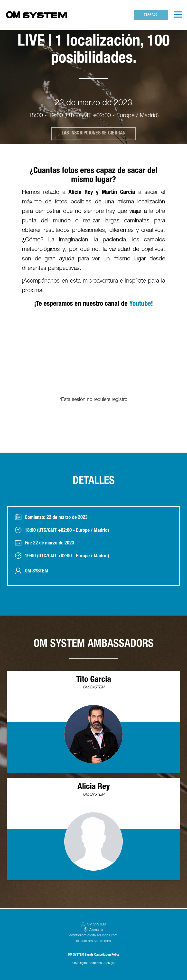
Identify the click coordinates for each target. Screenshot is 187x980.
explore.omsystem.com (93, 941)
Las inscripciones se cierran (94, 133)
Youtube (140, 304)
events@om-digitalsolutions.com (93, 936)
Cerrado (151, 15)
